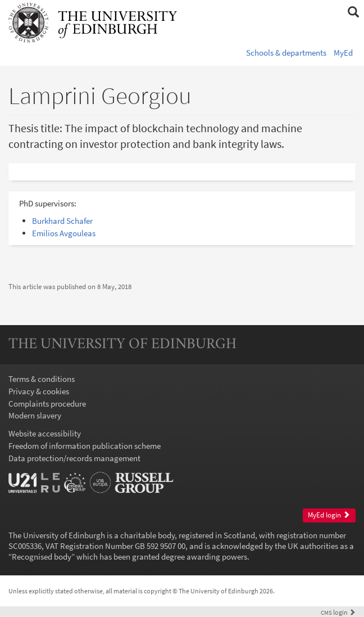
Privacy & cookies (39, 391)
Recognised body (42, 557)
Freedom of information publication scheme (85, 446)
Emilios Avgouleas (64, 233)
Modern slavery (35, 415)
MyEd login (329, 515)
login (338, 612)
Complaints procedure (47, 404)
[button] (353, 12)
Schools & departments (286, 53)
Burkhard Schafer (62, 221)
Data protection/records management (74, 458)
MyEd (343, 53)
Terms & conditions (42, 379)
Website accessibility (45, 433)
